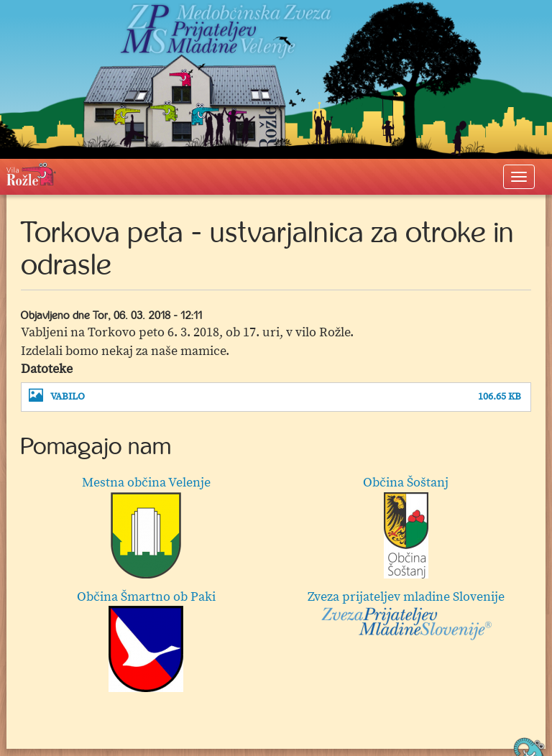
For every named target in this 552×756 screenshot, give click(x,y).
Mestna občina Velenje (146, 526)
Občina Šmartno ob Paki (146, 641)
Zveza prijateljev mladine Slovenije (406, 615)
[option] (276, 587)
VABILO (68, 397)
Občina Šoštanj (406, 526)
